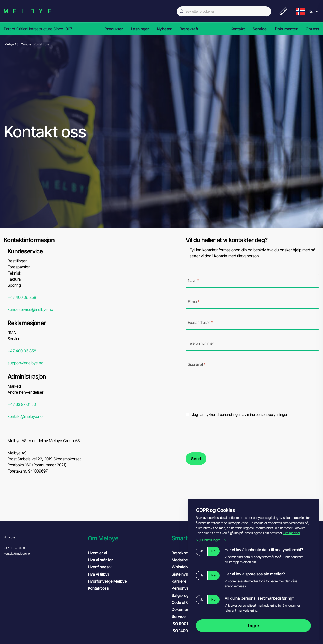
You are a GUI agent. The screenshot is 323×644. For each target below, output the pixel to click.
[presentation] (224, 435)
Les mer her (292, 533)
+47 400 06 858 (22, 297)
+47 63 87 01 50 (22, 404)
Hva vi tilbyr (99, 574)
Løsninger (140, 29)
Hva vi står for (100, 560)
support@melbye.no (25, 363)
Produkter (114, 29)
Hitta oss (10, 537)
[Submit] (181, 11)
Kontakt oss (98, 588)
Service (260, 29)
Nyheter (164, 29)
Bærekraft (189, 29)
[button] (127, 538)
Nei (214, 551)
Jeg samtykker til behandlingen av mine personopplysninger (240, 415)
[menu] (306, 11)
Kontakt (238, 29)
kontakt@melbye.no (25, 416)
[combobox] (224, 11)
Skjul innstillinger (211, 540)
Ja (202, 551)
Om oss (312, 29)
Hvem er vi (98, 553)
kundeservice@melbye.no (30, 309)
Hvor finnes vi (100, 567)
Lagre (253, 626)
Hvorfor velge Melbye (107, 581)
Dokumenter (286, 29)
